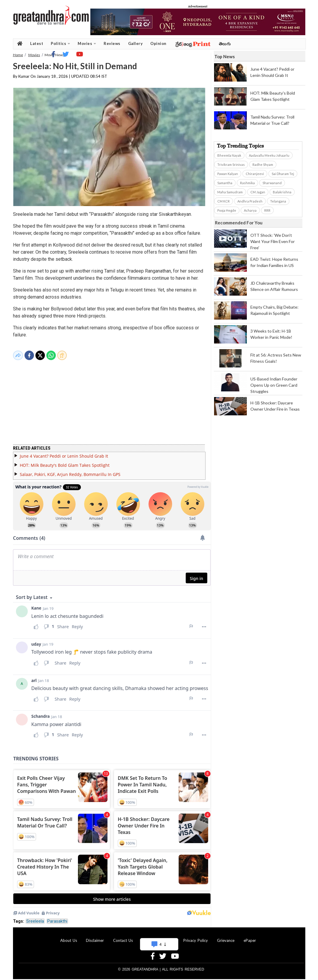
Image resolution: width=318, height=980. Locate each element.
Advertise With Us (158, 937)
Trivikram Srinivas (231, 165)
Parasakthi (57, 918)
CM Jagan (258, 192)
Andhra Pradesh (250, 201)
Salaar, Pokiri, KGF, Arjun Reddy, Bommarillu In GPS (70, 471)
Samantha (225, 183)
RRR (267, 210)
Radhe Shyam (263, 165)
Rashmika (247, 183)
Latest (37, 43)
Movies (87, 44)
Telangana (278, 201)
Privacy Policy (196, 937)
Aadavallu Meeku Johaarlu (269, 155)
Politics (60, 44)
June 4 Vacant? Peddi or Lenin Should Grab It (64, 452)
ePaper (250, 937)
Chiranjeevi (255, 174)
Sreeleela (35, 918)
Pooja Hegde (227, 210)
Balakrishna (282, 192)
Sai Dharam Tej (283, 174)
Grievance (226, 937)
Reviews (112, 43)
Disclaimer (95, 937)
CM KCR (224, 201)
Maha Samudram (230, 192)
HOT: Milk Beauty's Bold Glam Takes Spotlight (65, 462)
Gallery (136, 43)
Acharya (250, 210)
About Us (69, 937)
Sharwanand (272, 183)
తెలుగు (225, 44)
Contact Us (123, 937)
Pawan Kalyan (228, 174)
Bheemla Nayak (229, 155)
